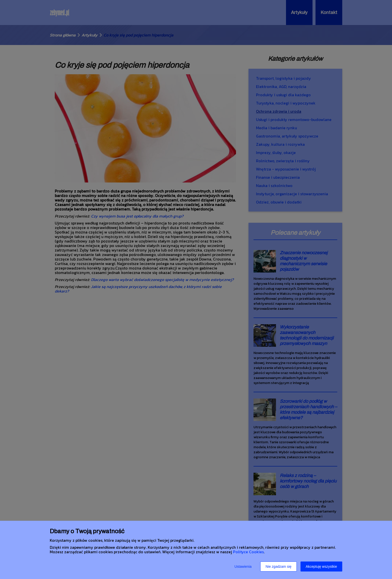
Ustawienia (243, 566)
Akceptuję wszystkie (321, 566)
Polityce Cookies (248, 552)
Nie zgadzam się (278, 566)
